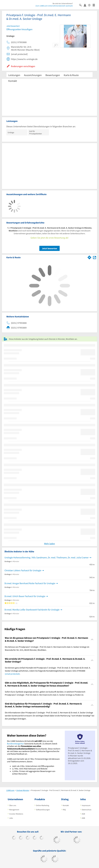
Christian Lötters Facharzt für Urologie (23, 570)
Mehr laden (49, 544)
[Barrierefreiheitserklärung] (90, 5)
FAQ (64, 810)
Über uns (13, 805)
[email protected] (12, 674)
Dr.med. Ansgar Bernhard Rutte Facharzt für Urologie (30, 583)
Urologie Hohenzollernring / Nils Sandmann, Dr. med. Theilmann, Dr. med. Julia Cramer (46, 557)
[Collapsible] (92, 639)
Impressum (86, 805)
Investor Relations (16, 814)
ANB (83, 818)
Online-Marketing (43, 805)
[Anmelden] (86, 5)
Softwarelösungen (43, 810)
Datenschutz (87, 810)
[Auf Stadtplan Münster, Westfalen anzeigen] (95, 257)
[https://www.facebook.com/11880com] (14, 838)
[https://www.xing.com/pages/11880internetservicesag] (35, 838)
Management (14, 810)
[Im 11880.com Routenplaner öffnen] (89, 257)
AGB (83, 814)
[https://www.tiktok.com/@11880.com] (21, 838)
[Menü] (95, 5)
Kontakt (13, 81)
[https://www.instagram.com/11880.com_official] (28, 838)
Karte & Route (71, 75)
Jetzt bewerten (49, 248)
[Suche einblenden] (81, 5)
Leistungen (14, 75)
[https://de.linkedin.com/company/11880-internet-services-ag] (42, 838)
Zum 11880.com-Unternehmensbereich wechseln (54, 6)
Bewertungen (53, 75)
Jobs (11, 818)
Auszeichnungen (33, 75)
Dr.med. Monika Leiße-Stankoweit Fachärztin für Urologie (32, 610)
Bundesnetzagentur (16, 744)
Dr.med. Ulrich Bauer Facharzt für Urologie (25, 596)
